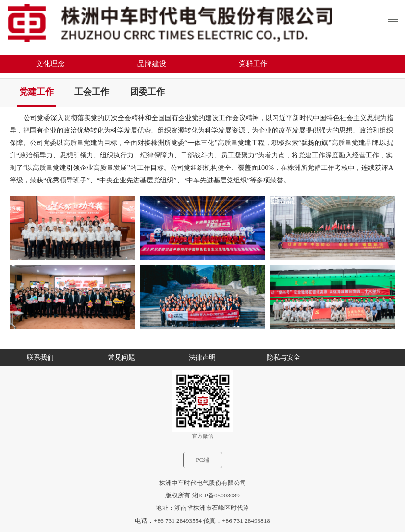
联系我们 (40, 357)
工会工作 (92, 92)
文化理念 (50, 64)
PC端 (202, 460)
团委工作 (147, 92)
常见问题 (122, 357)
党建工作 (37, 92)
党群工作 (253, 64)
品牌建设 (152, 64)
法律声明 (202, 357)
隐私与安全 (283, 357)
